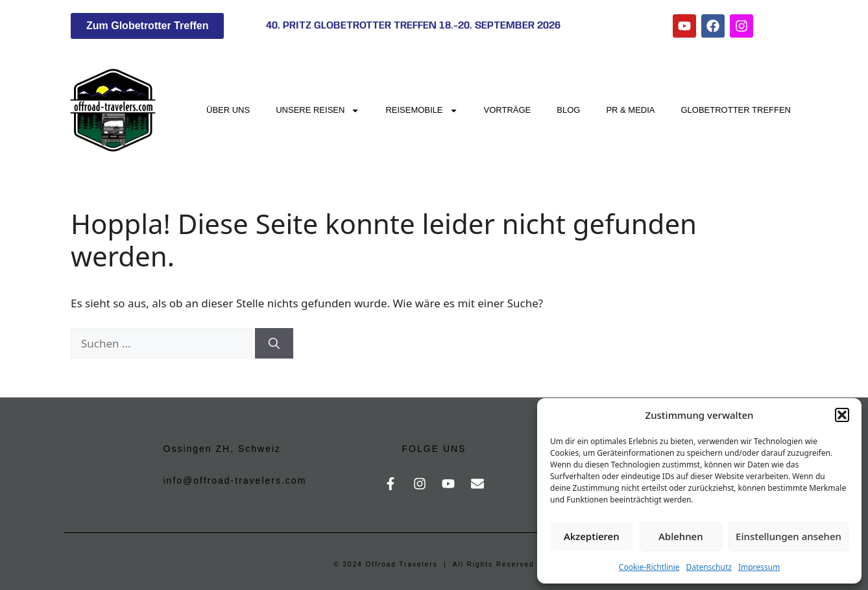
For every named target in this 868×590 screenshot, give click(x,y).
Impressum (759, 567)
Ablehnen (681, 536)
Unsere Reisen (318, 111)
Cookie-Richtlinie (649, 567)
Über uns (228, 110)
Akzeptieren (592, 536)
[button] (842, 415)
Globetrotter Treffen (736, 110)
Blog (568, 110)
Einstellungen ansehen (789, 536)
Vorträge (508, 110)
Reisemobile (421, 111)
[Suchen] (274, 344)
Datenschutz (709, 567)
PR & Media (630, 110)
